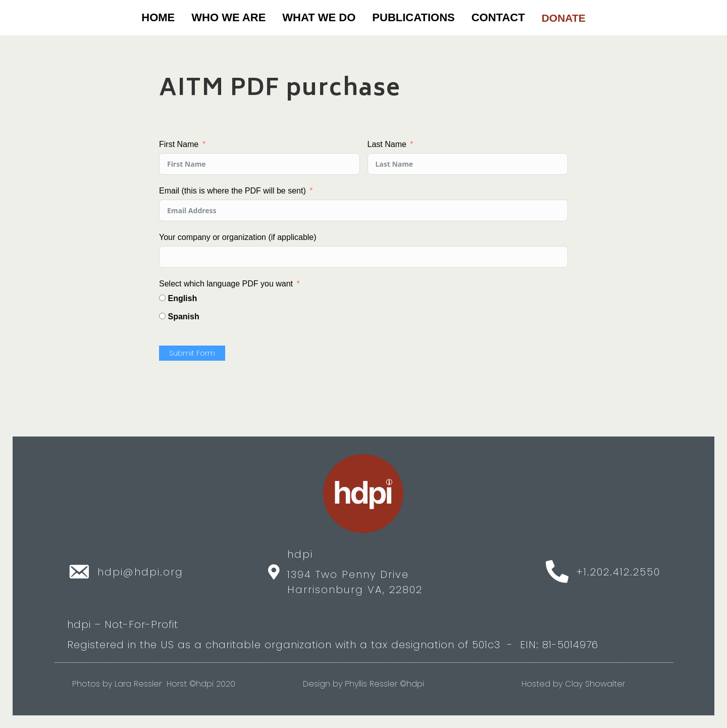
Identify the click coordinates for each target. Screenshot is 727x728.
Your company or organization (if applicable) (238, 237)
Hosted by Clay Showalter (573, 684)
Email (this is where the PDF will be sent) (232, 191)
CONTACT (498, 17)
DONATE (564, 18)
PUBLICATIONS (413, 17)
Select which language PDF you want (226, 284)
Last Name (387, 144)
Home (158, 17)
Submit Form (192, 353)
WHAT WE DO (319, 17)
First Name (179, 144)
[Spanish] (162, 316)
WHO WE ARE (228, 17)
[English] (162, 298)
